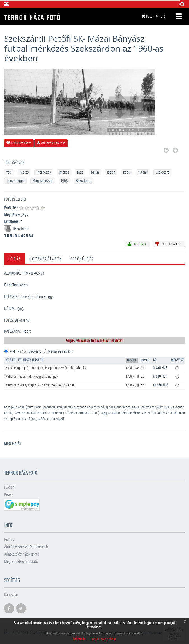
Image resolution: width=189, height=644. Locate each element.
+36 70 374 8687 (153, 413)
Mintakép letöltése (51, 143)
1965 (64, 181)
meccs (24, 172)
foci (9, 172)
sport (27, 331)
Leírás (15, 259)
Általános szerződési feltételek (26, 547)
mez (80, 172)
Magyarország (43, 181)
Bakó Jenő (83, 181)
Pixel (132, 360)
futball (143, 172)
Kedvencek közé (19, 143)
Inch (145, 360)
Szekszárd (163, 172)
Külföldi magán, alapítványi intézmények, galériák (40, 385)
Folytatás (79, 639)
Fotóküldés (82, 259)
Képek (9, 495)
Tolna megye (15, 181)
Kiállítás (15, 351)
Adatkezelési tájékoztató (22, 554)
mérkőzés (44, 172)
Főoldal (10, 487)
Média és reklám (60, 351)
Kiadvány (34, 351)
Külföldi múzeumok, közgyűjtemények (32, 377)
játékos (64, 172)
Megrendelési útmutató (21, 562)
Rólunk (9, 540)
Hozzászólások (46, 259)
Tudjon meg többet (104, 639)
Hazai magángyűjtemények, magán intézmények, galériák (46, 368)
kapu (127, 172)
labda (111, 172)
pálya (95, 172)
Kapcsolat (11, 595)
